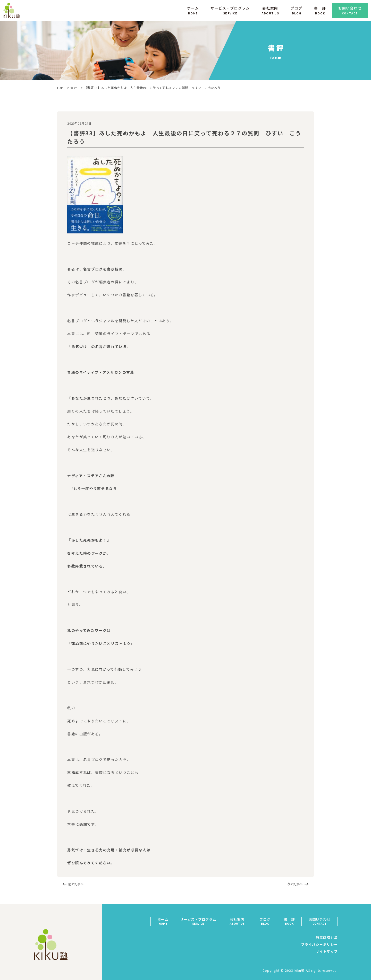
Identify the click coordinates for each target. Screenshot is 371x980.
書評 (74, 88)
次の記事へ (295, 884)
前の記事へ (76, 884)
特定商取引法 (327, 937)
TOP (60, 88)
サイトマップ (327, 952)
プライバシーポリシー (319, 944)
